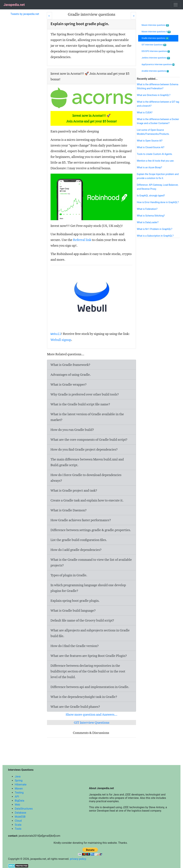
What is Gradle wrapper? (69, 384)
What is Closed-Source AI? (151, 147)
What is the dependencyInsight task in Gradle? (84, 697)
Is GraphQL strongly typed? (151, 196)
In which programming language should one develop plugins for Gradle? (88, 588)
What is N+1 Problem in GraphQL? (155, 229)
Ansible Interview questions (155, 71)
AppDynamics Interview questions (158, 65)
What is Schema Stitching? (151, 216)
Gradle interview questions (155, 38)
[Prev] (49, 16)
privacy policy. (78, 859)
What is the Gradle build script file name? (80, 404)
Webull (56, 334)
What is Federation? (147, 209)
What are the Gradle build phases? (75, 707)
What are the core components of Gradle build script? (89, 440)
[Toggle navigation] (176, 5)
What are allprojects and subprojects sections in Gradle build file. (90, 633)
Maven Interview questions (155, 25)
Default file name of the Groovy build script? (82, 620)
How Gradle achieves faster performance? (81, 520)
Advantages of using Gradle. (71, 375)
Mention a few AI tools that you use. (155, 161)
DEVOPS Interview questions (156, 51)
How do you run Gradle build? (72, 430)
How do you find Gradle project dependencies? (84, 449)
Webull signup (61, 340)
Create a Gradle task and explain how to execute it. (87, 500)
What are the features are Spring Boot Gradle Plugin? (89, 656)
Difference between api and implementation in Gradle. (90, 687)
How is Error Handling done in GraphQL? (158, 202)
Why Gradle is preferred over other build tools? (85, 394)
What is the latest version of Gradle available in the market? (87, 417)
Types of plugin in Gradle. (69, 575)
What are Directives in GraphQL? (154, 95)
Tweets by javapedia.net (25, 14)
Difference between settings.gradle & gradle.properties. (91, 530)
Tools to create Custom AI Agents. (155, 154)
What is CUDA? (145, 113)
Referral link (82, 240)
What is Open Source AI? (150, 141)
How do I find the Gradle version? (75, 646)
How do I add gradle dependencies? (76, 550)
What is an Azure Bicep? (149, 167)
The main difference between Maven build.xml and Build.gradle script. (87, 462)
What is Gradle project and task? (74, 490)
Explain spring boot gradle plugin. (75, 601)
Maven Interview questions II (156, 32)
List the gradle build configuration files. (79, 540)
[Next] (133, 16)
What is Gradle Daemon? (69, 510)
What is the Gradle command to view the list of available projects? (91, 562)
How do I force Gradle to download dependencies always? (86, 478)
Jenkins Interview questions (156, 58)
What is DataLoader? (148, 222)
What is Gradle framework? (70, 365)
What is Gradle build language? (73, 610)
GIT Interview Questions (92, 722)
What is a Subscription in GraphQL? (155, 236)
